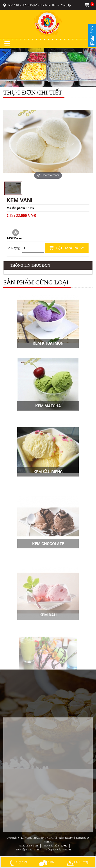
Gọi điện (18, 862)
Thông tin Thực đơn (30, 265)
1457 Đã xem (15, 235)
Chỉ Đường (77, 862)
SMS (47, 862)
